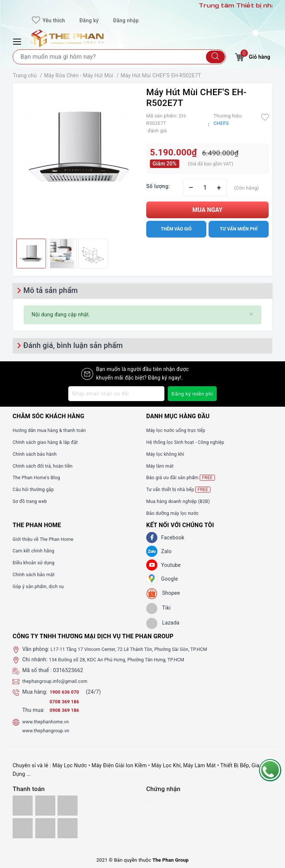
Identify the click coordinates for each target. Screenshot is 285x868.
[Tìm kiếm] (215, 57)
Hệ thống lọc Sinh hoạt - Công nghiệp (191, 442)
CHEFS (221, 123)
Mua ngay (208, 210)
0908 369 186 (66, 710)
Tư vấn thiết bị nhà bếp (182, 489)
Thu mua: (33, 710)
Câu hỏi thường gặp (36, 489)
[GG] (152, 579)
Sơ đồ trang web (32, 501)
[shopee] (163, 594)
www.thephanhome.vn (49, 722)
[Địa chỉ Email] (116, 394)
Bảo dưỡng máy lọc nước (176, 513)
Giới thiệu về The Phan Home (47, 539)
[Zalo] (152, 551)
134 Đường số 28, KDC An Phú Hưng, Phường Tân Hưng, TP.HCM (126, 659)
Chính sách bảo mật (36, 574)
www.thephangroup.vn (49, 730)
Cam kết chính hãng (36, 551)
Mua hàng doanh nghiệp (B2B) (182, 501)
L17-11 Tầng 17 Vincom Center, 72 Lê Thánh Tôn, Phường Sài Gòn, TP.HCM (140, 649)
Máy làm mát (162, 466)
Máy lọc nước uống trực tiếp (180, 430)
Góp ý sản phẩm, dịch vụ (42, 586)
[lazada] (163, 623)
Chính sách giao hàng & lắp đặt (50, 442)
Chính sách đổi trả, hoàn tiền (47, 466)
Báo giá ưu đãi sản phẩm (184, 477)
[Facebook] (152, 538)
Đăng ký (89, 20)
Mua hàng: (35, 692)
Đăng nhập (126, 20)
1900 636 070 (67, 692)
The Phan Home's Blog (40, 477)
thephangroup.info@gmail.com (59, 681)
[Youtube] (152, 565)
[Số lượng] (205, 188)
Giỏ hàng (253, 56)
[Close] (251, 314)
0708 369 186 (66, 701)
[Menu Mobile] (18, 41)
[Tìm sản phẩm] (119, 57)
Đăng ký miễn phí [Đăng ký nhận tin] (192, 394)
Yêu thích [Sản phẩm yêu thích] (48, 20)
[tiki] (158, 609)
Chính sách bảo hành (38, 454)
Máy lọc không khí (168, 454)
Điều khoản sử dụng (36, 562)
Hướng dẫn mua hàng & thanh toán (54, 430)
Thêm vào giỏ (176, 229)
